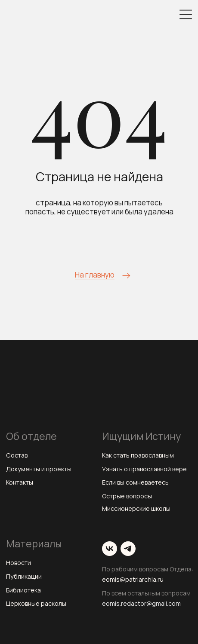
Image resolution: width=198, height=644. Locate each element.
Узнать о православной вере (144, 469)
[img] (186, 14)
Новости (19, 563)
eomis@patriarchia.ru (133, 579)
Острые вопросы (127, 496)
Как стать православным (138, 455)
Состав (17, 455)
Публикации (24, 576)
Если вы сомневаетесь (135, 482)
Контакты (20, 482)
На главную (95, 275)
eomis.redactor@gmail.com (141, 603)
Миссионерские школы (136, 508)
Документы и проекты (39, 469)
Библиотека (23, 590)
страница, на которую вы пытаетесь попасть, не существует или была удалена (99, 207)
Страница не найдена (99, 177)
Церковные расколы (36, 603)
